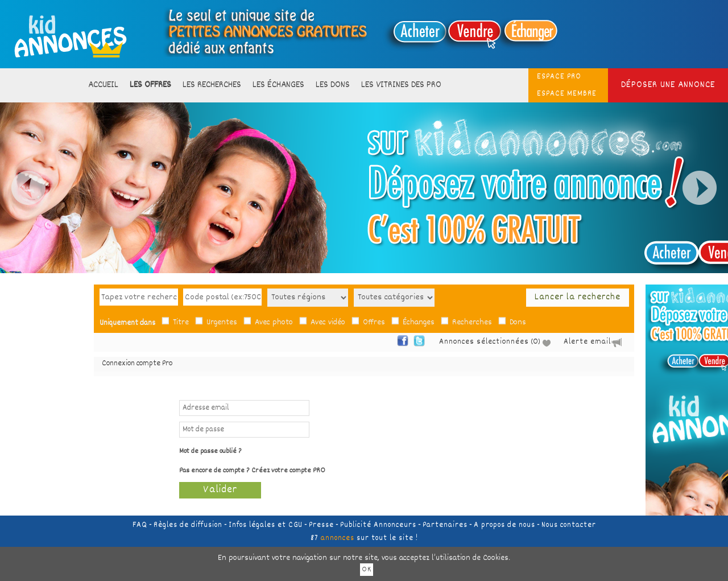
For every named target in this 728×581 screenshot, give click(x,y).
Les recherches (212, 85)
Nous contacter (569, 525)
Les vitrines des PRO (401, 85)
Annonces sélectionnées (484, 342)
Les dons (333, 85)
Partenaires (445, 525)
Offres (374, 323)
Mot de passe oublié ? (210, 452)
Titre (181, 323)
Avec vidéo (328, 323)
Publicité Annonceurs (378, 525)
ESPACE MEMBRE (567, 94)
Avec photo (274, 323)
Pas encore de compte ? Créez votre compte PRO (252, 471)
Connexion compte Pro (137, 364)
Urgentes (222, 323)
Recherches (472, 323)
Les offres (150, 85)
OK (367, 570)
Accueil (103, 85)
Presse (321, 525)
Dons (518, 323)
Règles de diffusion (188, 525)
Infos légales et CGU (266, 525)
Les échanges (278, 85)
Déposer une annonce (668, 85)
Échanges (419, 323)
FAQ (140, 525)
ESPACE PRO (559, 77)
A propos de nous (504, 525)
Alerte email (587, 342)
